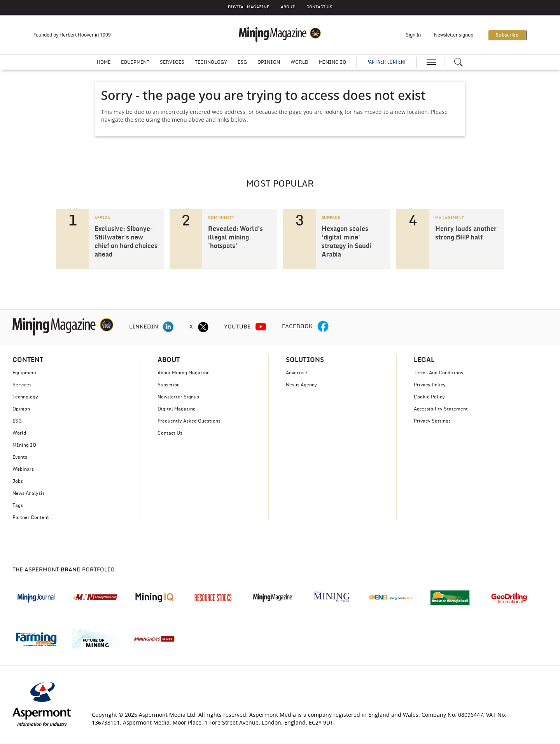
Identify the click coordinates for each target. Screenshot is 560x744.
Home (104, 62)
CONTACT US (319, 7)
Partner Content (31, 517)
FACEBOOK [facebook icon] (297, 327)
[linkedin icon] (168, 327)
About (288, 7)
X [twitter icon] (191, 327)
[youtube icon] (261, 327)
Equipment (135, 62)
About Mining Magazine (184, 373)
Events (20, 457)
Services (172, 62)
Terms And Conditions (438, 373)
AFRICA (102, 218)
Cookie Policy (429, 397)
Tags (18, 505)
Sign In (413, 35)
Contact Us (170, 433)
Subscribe (169, 385)
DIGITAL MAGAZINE (248, 7)
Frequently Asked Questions (189, 421)
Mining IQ (332, 62)
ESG (242, 62)
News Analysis (29, 493)
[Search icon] (458, 62)
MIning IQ (24, 445)
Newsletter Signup (178, 397)
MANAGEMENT (450, 218)
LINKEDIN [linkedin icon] (144, 327)
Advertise (297, 373)
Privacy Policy (430, 385)
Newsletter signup (454, 35)
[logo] (63, 327)
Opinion (269, 62)
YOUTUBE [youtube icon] (237, 327)
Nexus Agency (301, 385)
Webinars (23, 469)
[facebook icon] (323, 327)
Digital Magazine (177, 409)
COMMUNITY (221, 218)
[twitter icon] (203, 327)
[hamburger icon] (431, 62)
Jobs (18, 481)
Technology (211, 62)
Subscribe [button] (507, 35)
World (299, 62)
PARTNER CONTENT (386, 62)
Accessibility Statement (441, 409)
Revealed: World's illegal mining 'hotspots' (235, 238)
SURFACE (331, 218)
